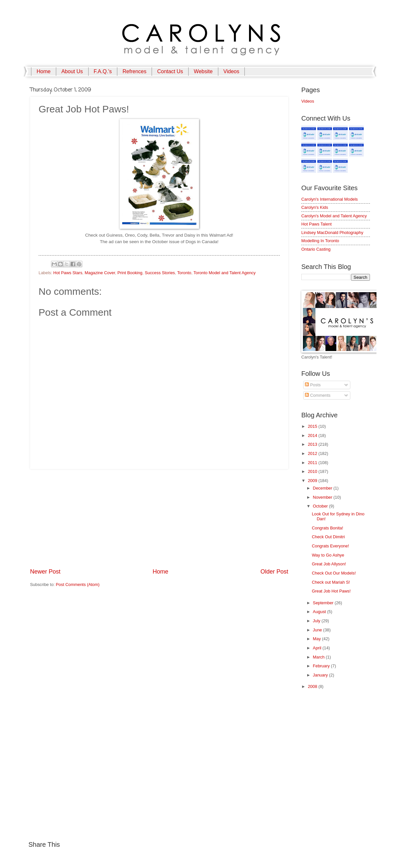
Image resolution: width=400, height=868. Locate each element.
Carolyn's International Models (330, 199)
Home (44, 71)
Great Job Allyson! (329, 564)
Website (203, 71)
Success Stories (160, 273)
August (320, 612)
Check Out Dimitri (328, 537)
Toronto (184, 273)
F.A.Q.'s (103, 71)
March (319, 657)
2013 (313, 444)
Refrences (134, 71)
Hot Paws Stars (68, 273)
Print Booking (130, 273)
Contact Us (170, 71)
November (323, 497)
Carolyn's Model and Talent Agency (334, 216)
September (324, 603)
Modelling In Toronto (320, 241)
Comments (318, 395)
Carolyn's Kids (315, 207)
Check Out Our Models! (334, 573)
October (321, 506)
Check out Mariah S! (331, 582)
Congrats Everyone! (330, 546)
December (323, 488)
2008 (313, 686)
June (318, 630)
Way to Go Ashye (328, 555)
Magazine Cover (100, 273)
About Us (72, 71)
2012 (313, 453)
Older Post (274, 572)
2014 (313, 435)
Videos (232, 71)
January (321, 675)
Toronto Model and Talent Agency (225, 273)
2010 (313, 471)
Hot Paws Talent (317, 224)
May (317, 639)
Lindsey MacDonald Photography (332, 233)
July (317, 621)
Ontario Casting (316, 249)
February (322, 666)
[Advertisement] (159, 518)
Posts (313, 385)
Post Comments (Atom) (78, 584)
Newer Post (45, 572)
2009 (313, 481)
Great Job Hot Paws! (331, 591)
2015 (313, 426)
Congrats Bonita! (327, 528)
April (317, 648)
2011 (313, 463)
